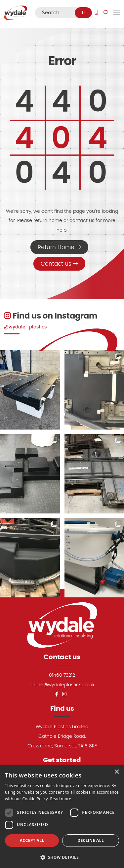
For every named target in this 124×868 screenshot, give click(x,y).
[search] (83, 13)
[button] (62, 857)
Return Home (59, 247)
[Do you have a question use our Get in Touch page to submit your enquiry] (106, 13)
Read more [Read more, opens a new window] (61, 799)
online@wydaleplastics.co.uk (62, 685)
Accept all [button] (32, 840)
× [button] (117, 772)
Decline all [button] (91, 840)
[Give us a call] (96, 13)
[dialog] (62, 816)
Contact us (59, 264)
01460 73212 (62, 675)
